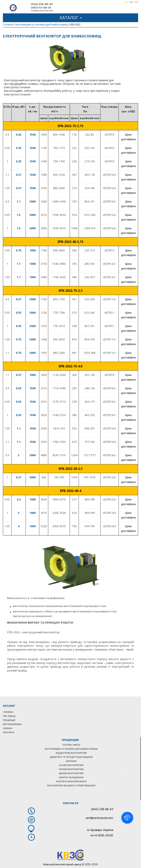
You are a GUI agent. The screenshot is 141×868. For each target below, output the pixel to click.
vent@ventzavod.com (42, 10)
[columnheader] (7, 109)
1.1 (19, 201)
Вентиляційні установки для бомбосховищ (41, 24)
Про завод (9, 716)
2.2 (19, 499)
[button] (127, 818)
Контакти (9, 732)
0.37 (19, 175)
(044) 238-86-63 (42, 4)
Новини (8, 728)
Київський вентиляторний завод (62, 864)
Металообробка (12, 724)
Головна (8, 24)
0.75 (19, 250)
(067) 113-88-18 (41, 8)
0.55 (19, 313)
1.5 (19, 215)
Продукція (9, 720)
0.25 (19, 135)
